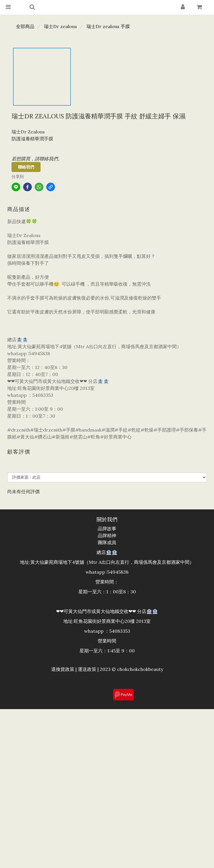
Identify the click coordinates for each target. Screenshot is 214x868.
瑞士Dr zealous (60, 26)
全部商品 (25, 26)
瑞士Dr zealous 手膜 (108, 26)
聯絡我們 (26, 167)
